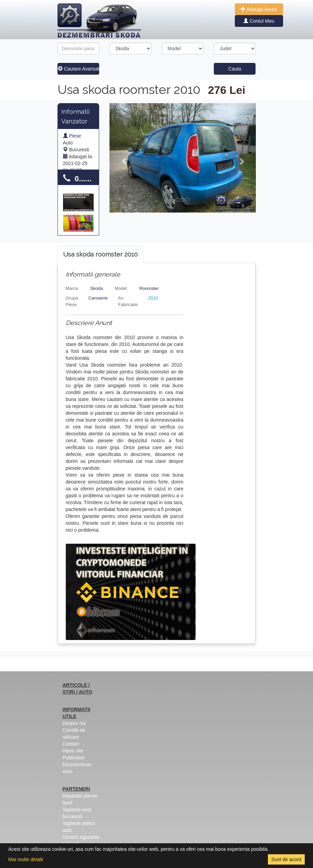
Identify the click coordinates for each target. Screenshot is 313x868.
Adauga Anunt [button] (259, 9)
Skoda (97, 288)
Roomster (149, 288)
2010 (153, 298)
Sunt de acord (286, 859)
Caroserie (98, 298)
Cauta (235, 69)
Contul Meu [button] (259, 21)
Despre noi (74, 723)
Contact (71, 744)
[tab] (100, 255)
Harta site (73, 751)
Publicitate (74, 758)
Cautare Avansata (79, 69)
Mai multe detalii (26, 859)
